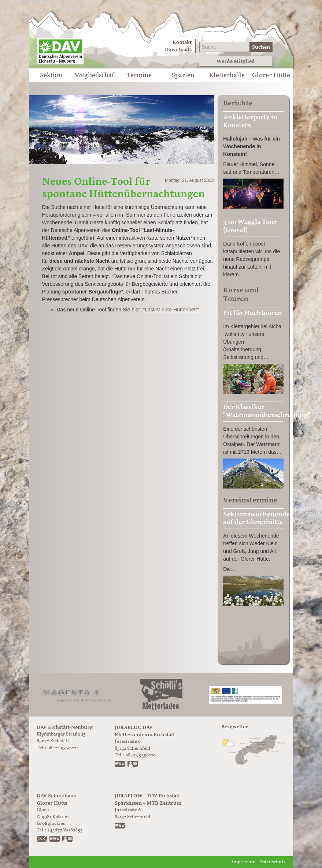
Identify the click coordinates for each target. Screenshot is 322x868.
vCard (133, 764)
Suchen (261, 47)
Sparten (183, 75)
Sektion (51, 75)
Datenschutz (273, 862)
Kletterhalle (227, 75)
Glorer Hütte (271, 75)
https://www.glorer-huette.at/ (55, 839)
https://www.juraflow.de (120, 826)
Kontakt (182, 42)
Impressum (244, 862)
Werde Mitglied (236, 61)
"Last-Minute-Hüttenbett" (171, 310)
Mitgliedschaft (95, 75)
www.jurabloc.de (120, 764)
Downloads (178, 50)
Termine (139, 75)
